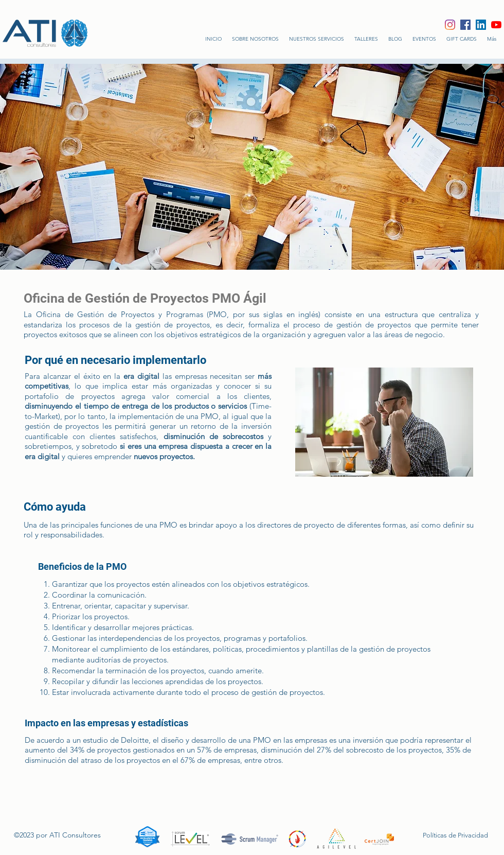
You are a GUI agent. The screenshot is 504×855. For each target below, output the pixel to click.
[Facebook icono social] (465, 25)
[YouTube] (496, 25)
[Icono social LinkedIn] (481, 25)
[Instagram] (450, 25)
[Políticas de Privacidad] (451, 835)
